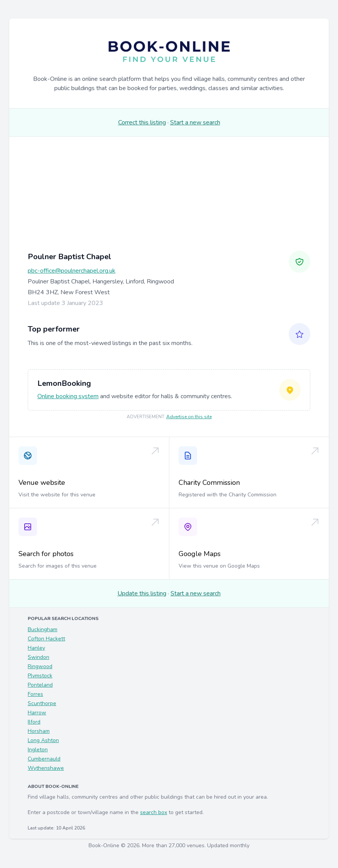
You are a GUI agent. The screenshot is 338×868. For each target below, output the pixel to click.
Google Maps (200, 554)
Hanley (36, 648)
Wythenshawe (46, 768)
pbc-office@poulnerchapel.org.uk (72, 271)
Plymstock (40, 676)
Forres (35, 694)
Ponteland (40, 685)
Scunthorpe (42, 703)
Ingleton (38, 750)
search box (154, 812)
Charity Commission (209, 483)
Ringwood (40, 666)
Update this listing (142, 593)
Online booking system (68, 396)
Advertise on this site (189, 417)
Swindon (38, 657)
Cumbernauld (44, 759)
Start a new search (195, 122)
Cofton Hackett (46, 639)
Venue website (42, 483)
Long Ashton (43, 740)
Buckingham (43, 629)
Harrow (37, 713)
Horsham (39, 731)
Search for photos (46, 554)
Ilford (34, 722)
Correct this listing (142, 122)
